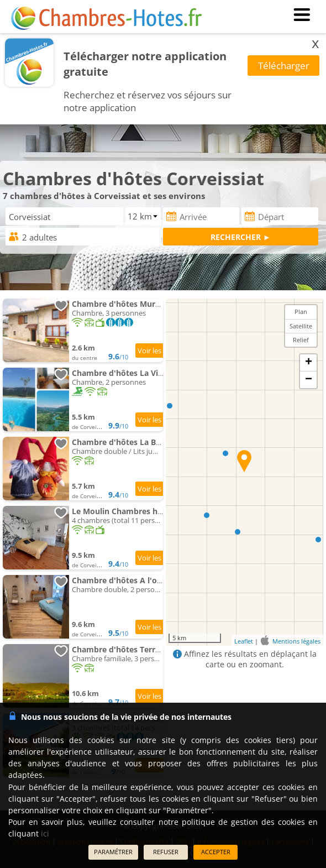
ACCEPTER (216, 852)
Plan (301, 312)
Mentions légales (296, 641)
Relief (301, 340)
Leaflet (244, 641)
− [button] (309, 380)
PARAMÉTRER (113, 852)
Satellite (301, 326)
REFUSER (166, 852)
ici (45, 833)
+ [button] (309, 363)
